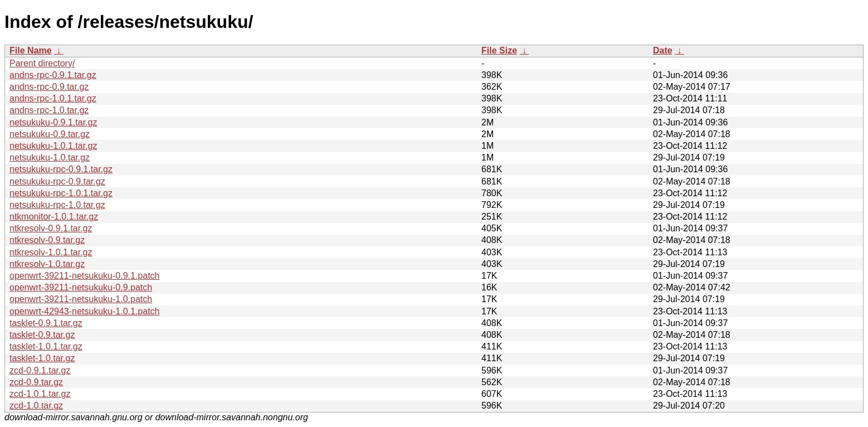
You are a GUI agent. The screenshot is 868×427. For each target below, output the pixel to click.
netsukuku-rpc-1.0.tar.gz (57, 205)
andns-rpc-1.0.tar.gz (49, 110)
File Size (499, 50)
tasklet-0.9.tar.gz (42, 335)
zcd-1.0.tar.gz (36, 406)
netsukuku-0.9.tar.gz (50, 134)
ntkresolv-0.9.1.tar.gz (51, 228)
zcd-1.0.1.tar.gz (40, 394)
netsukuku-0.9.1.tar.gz (53, 122)
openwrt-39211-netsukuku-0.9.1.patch (85, 276)
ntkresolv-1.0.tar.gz (47, 264)
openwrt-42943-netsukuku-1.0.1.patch (85, 311)
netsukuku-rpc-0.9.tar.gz (57, 181)
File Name (31, 50)
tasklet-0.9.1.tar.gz (46, 323)
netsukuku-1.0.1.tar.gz (53, 146)
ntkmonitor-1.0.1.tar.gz (54, 217)
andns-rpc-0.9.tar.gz (49, 87)
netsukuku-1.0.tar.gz (50, 157)
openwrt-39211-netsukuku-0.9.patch (81, 287)
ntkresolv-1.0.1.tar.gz (51, 252)
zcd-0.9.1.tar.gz (40, 370)
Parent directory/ (42, 63)
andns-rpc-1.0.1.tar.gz (53, 98)
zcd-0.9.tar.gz (36, 382)
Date (663, 50)
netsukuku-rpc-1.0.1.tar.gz (61, 193)
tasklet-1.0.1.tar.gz (46, 346)
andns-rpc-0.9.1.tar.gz (53, 75)
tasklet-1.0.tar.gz (42, 358)
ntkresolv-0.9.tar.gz (47, 240)
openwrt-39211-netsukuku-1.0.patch (81, 299)
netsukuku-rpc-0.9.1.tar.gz (61, 169)
